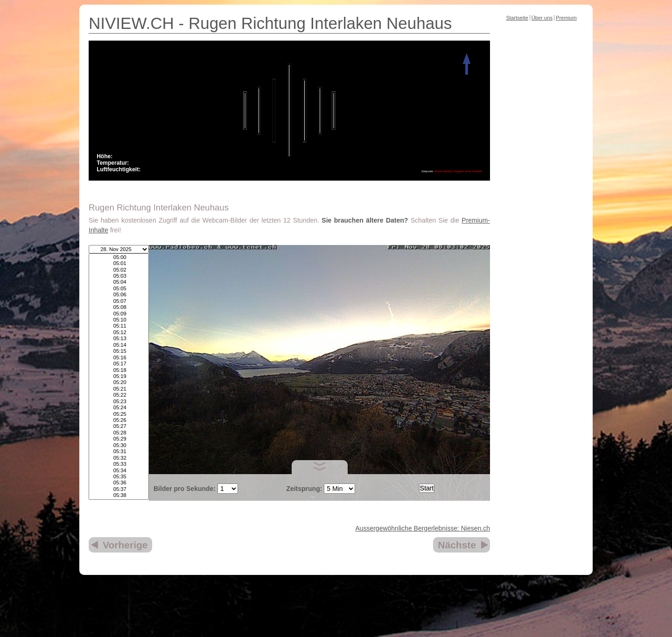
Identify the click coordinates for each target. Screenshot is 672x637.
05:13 (119, 339)
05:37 (119, 489)
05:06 (119, 295)
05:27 (119, 426)
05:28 (119, 433)
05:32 (119, 458)
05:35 (119, 477)
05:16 (119, 358)
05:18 (119, 370)
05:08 (119, 307)
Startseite (517, 18)
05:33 (119, 464)
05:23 (119, 402)
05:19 (119, 376)
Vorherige (125, 545)
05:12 (119, 332)
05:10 (119, 320)
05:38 (119, 495)
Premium (566, 18)
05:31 (119, 451)
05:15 (119, 351)
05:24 (119, 408)
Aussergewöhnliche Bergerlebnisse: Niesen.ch (423, 528)
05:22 (119, 395)
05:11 (119, 326)
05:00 (119, 257)
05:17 (119, 364)
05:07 (119, 301)
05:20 (119, 382)
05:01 (119, 263)
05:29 (119, 439)
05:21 (119, 389)
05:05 (119, 289)
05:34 (119, 471)
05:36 (119, 483)
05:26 (119, 420)
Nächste (457, 545)
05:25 (119, 414)
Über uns (542, 18)
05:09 (119, 314)
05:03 (119, 276)
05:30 (119, 445)
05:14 (119, 345)
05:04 (119, 282)
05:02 (119, 270)
